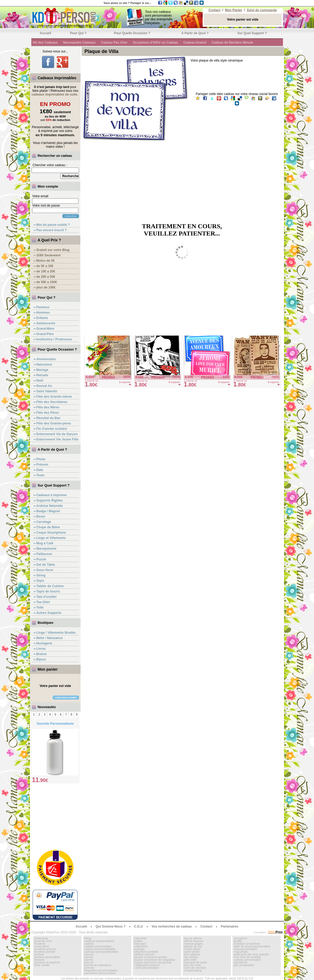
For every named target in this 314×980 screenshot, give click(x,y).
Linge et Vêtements (51, 538)
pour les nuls (192, 965)
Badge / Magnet (48, 511)
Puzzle (41, 559)
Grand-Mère (45, 329)
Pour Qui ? (78, 33)
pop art (89, 954)
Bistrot (41, 654)
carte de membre (195, 968)
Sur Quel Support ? (252, 33)
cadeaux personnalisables (101, 952)
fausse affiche (193, 938)
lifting (88, 938)
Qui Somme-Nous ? (110, 926)
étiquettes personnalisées (101, 970)
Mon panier (48, 669)
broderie (40, 944)
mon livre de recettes (247, 957)
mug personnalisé (245, 949)
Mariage (42, 370)
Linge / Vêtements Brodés (56, 633)
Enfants (42, 318)
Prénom (42, 465)
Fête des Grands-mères (54, 397)
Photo (41, 459)
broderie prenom (45, 949)
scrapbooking (193, 970)
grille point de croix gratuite (251, 954)
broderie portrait (45, 952)
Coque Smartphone (51, 533)
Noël (40, 381)
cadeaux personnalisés (99, 941)
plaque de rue (193, 946)
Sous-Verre (45, 570)
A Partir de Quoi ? (195, 33)
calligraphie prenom (147, 965)
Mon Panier (234, 10)
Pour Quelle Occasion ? (132, 33)
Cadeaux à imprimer (52, 495)
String (41, 575)
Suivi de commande (262, 10)
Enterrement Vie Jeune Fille (57, 439)
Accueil (45, 33)
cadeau (89, 944)
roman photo (192, 949)
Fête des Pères (48, 413)
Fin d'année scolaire (52, 429)
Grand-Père (45, 334)
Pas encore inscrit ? (51, 230)
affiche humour (194, 941)
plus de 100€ (46, 287)
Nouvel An (44, 386)
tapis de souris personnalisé (252, 946)
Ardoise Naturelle (49, 506)
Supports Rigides (49, 500)
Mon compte (48, 186)
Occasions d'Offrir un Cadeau (155, 43)
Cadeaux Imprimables (57, 78)
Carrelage (43, 522)
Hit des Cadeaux (45, 43)
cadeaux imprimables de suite (54, 94)
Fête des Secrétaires (52, 402)
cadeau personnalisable (100, 949)
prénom (89, 968)
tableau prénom (144, 954)
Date (40, 470)
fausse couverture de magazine (155, 960)
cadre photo (192, 952)
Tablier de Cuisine (50, 586)
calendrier (141, 938)
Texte (40, 475)
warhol (89, 957)
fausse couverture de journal (153, 962)
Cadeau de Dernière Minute (232, 43)
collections (141, 946)
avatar (138, 941)
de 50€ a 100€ (46, 282)
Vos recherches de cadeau (172, 926)
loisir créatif (42, 965)
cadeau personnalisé (98, 946)
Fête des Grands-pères (54, 423)
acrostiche (240, 938)
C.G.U (139, 926)
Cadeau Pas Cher (114, 43)
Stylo (40, 581)
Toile (40, 607)
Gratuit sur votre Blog (53, 250)
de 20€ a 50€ (46, 277)
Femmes (43, 307)
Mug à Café (45, 543)
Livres (41, 649)
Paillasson (44, 554)
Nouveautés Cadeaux (79, 43)
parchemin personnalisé (100, 973)
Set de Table (46, 565)
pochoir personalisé (47, 957)
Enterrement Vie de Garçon (57, 434)
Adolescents (46, 323)
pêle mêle (190, 960)
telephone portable (146, 952)
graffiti (238, 941)
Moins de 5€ (45, 261)
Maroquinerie (46, 549)
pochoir (39, 954)
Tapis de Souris (48, 591)
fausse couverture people (151, 957)
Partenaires (230, 926)
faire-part (140, 944)
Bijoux (41, 659)
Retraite (42, 375)
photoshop (41, 938)
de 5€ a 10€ (45, 266)
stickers (39, 960)
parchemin (241, 962)
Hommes (43, 313)
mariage (139, 949)
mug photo (241, 952)
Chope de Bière (48, 527)
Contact (215, 10)
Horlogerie (44, 643)
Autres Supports (49, 613)
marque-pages (193, 944)
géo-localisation (244, 965)
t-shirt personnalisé (147, 968)
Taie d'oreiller (46, 597)
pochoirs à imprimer (47, 962)
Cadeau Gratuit (195, 43)
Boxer (41, 516)
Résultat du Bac (48, 418)
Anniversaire (46, 359)
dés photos (191, 957)
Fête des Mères (48, 407)
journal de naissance (98, 965)
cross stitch (42, 946)
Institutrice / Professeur (54, 339)
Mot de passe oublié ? (53, 225)
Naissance (44, 364)
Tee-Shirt (43, 602)
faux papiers (192, 954)
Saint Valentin (47, 391)
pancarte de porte (195, 962)
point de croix (43, 941)
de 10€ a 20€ (46, 271)
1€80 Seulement (48, 255)
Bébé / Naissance (49, 638)
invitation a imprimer (247, 944)
